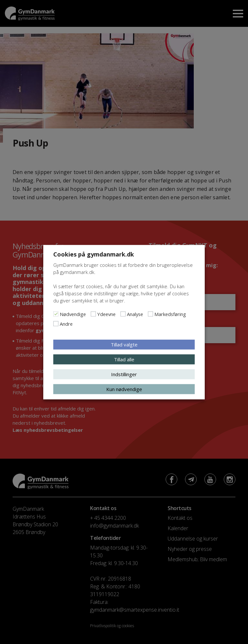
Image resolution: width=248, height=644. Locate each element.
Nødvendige (73, 314)
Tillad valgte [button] (124, 344)
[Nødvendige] (56, 314)
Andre (66, 323)
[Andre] (56, 323)
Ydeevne (106, 314)
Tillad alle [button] (124, 359)
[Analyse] (123, 314)
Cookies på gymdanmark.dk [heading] (94, 254)
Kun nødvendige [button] (124, 389)
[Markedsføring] (150, 314)
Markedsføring (170, 314)
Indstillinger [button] (124, 374)
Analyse (135, 314)
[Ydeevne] (93, 314)
